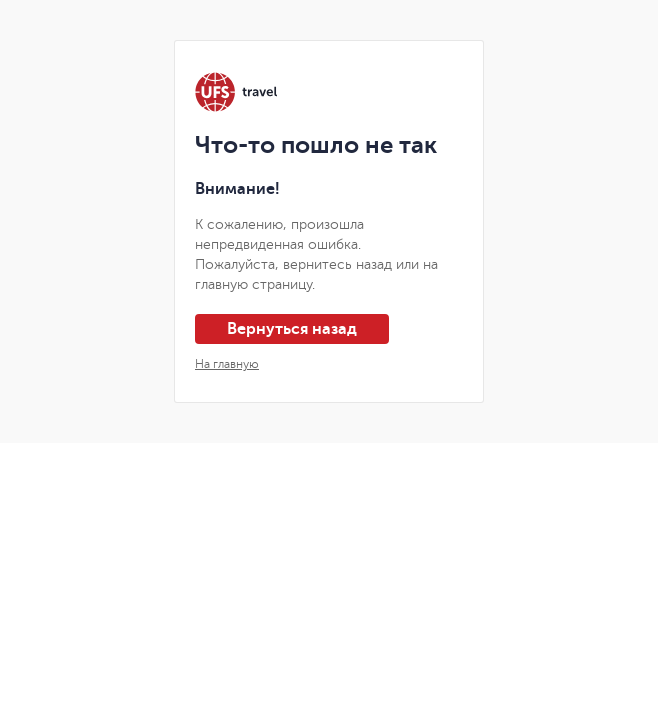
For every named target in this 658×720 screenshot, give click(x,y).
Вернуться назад (292, 329)
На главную (227, 364)
